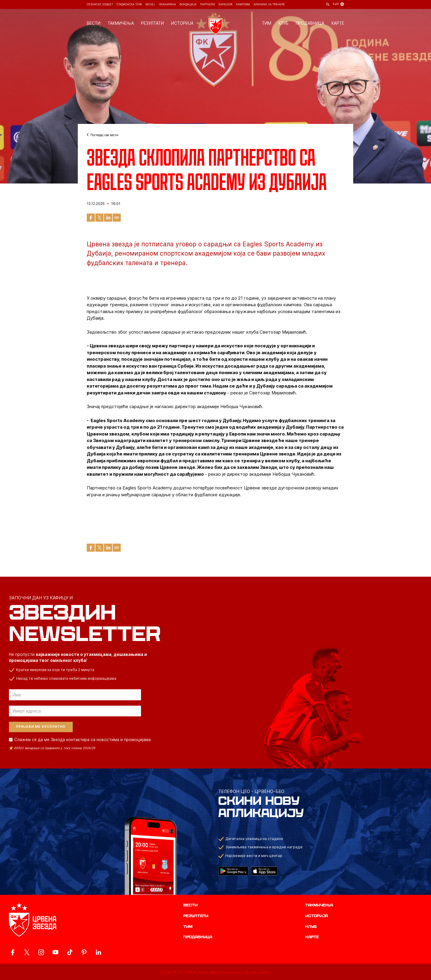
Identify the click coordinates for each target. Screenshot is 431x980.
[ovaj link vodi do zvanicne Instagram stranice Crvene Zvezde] (41, 952)
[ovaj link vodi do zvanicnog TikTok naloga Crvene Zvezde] (70, 952)
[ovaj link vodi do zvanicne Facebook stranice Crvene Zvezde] (13, 952)
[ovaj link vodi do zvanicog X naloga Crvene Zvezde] (27, 952)
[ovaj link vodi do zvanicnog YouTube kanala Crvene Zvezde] (55, 952)
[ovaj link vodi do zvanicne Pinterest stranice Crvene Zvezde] (84, 952)
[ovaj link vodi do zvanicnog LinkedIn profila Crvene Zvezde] (98, 952)
